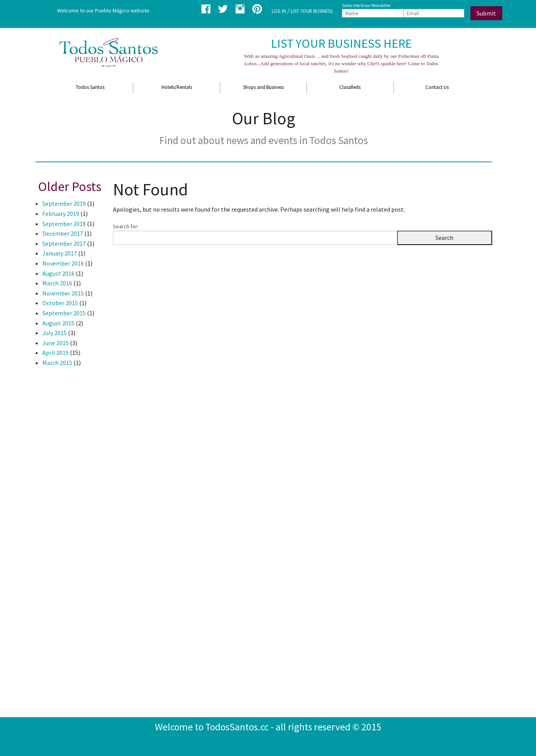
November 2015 (63, 293)
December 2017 (63, 233)
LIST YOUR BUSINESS (312, 11)
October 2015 (60, 303)
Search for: (126, 226)
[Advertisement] (66, 500)
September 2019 (64, 203)
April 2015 (56, 353)
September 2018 (64, 224)
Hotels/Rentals (177, 87)
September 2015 (64, 313)
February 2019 (61, 214)
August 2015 (58, 323)
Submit (486, 13)
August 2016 (58, 273)
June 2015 (56, 343)
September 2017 (64, 243)
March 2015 (57, 363)
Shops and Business (263, 87)
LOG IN (279, 11)
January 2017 (60, 253)
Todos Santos (90, 87)
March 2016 (57, 283)
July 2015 (55, 333)
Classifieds (350, 87)
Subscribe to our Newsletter (366, 5)
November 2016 (63, 263)
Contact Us (437, 87)
